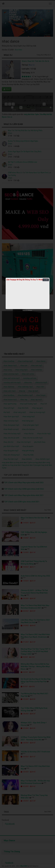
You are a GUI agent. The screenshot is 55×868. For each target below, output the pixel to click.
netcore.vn (30, 310)
